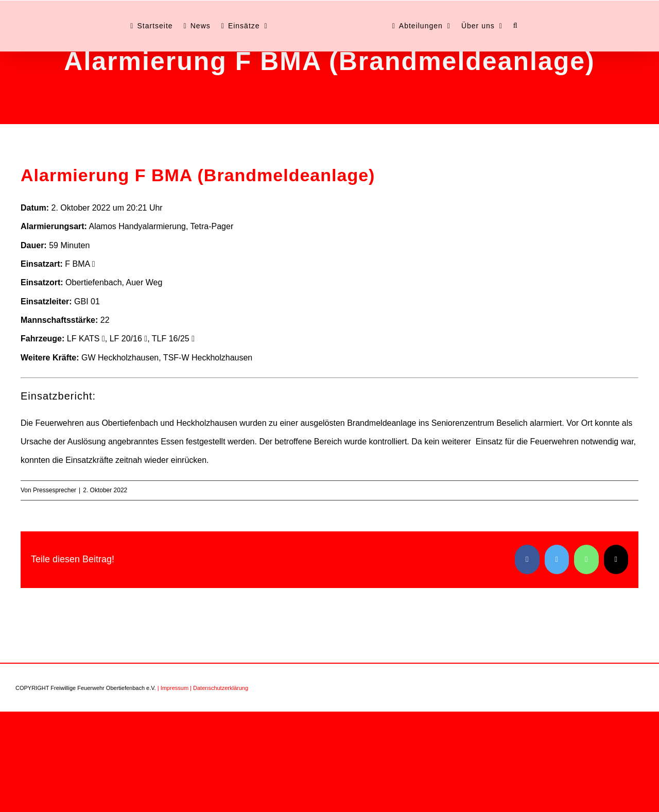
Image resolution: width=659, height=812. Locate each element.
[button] (516, 26)
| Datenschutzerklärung (219, 688)
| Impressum (173, 688)
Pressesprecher (55, 490)
